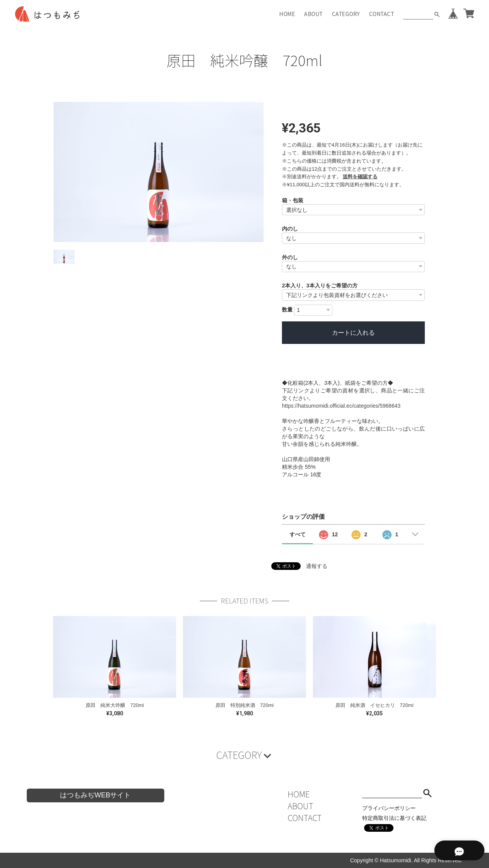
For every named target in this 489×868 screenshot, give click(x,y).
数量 (287, 310)
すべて (298, 534)
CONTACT (382, 14)
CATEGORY (346, 14)
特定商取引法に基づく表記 (394, 818)
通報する (317, 566)
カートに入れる (353, 333)
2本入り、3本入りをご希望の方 (320, 286)
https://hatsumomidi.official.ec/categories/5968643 (341, 406)
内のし (290, 229)
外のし (290, 257)
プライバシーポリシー (389, 808)
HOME (287, 14)
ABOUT (313, 14)
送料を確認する (360, 177)
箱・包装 (293, 200)
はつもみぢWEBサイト (95, 795)
